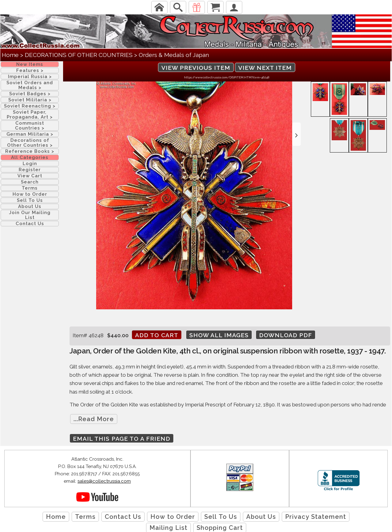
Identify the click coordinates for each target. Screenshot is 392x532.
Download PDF (286, 335)
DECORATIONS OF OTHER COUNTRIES (79, 55)
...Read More (94, 419)
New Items (30, 64)
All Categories (30, 157)
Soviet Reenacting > (30, 106)
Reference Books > (30, 151)
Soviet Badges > (30, 94)
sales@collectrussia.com (104, 481)
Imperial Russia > (30, 77)
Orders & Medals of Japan (174, 55)
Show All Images (219, 335)
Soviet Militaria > (30, 100)
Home (10, 55)
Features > (30, 70)
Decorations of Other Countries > (30, 143)
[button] (296, 134)
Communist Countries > (30, 126)
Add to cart (157, 335)
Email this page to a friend (122, 439)
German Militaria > (30, 134)
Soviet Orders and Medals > (30, 85)
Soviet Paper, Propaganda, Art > (30, 115)
